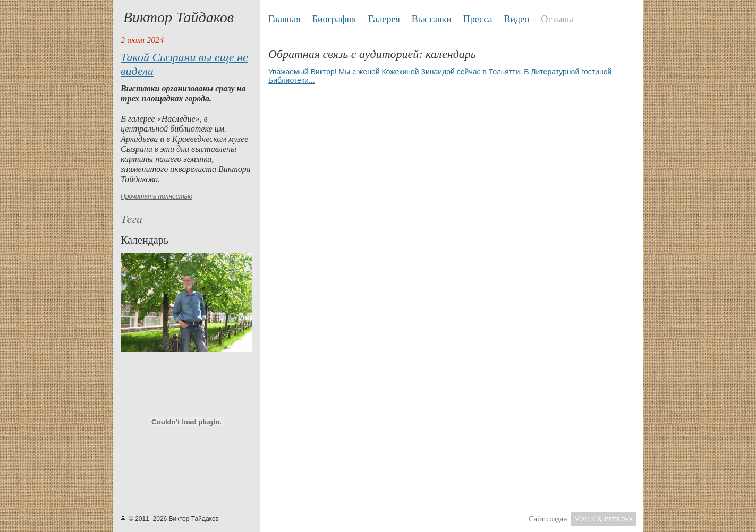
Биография (334, 19)
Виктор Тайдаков (179, 17)
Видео (516, 19)
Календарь (145, 240)
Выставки (432, 19)
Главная (284, 19)
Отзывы (557, 19)
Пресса (478, 19)
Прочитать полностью (156, 196)
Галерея (384, 19)
